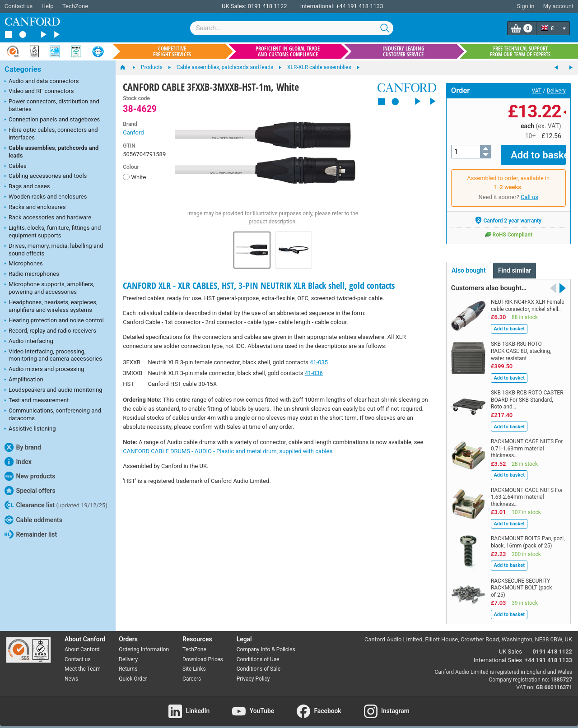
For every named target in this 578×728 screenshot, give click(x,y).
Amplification (24, 380)
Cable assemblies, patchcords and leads (51, 152)
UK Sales (510, 645)
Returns (128, 663)
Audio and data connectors (42, 82)
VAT (537, 91)
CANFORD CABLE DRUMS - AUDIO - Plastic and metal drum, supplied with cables (228, 451)
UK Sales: (234, 6)
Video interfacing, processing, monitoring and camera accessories (53, 355)
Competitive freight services (172, 51)
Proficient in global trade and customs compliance (288, 51)
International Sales (498, 653)
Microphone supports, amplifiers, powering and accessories (49, 288)
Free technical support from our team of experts (520, 51)
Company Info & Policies (266, 643)
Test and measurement (37, 401)
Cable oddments (33, 520)
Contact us (19, 6)
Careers (192, 672)
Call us (529, 191)
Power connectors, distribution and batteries (52, 105)
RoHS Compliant (508, 228)
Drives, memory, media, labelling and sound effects (54, 250)
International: (317, 6)
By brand (23, 447)
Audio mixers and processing (44, 370)
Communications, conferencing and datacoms (53, 414)
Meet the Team (83, 663)
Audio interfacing (29, 342)
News (71, 672)
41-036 (314, 373)
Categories (23, 69)
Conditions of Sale (259, 663)
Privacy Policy (253, 672)
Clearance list (56, 505)
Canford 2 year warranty (508, 214)
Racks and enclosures (35, 208)
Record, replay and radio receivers (50, 331)
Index (18, 462)
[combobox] (292, 28)
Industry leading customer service (403, 51)
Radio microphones (32, 274)
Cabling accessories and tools (46, 176)
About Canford (82, 643)
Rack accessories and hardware (48, 218)
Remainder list (31, 534)
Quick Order (133, 672)
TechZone (75, 6)
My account (558, 6)
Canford (133, 132)
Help (48, 6)
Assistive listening (30, 429)
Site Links (194, 663)
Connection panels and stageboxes (52, 120)
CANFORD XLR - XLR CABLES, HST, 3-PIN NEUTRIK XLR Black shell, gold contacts (259, 285)
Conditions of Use (258, 653)
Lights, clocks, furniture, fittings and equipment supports (53, 232)
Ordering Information (144, 643)
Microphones (24, 264)
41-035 (319, 362)
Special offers (30, 491)
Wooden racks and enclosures (46, 197)
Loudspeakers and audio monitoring (54, 390)
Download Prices (203, 653)
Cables (16, 167)
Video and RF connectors (39, 92)
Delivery (556, 91)
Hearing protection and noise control (54, 321)
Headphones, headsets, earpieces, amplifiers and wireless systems (51, 306)
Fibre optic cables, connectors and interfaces (51, 134)
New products (30, 476)
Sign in (525, 6)
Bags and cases (27, 187)
